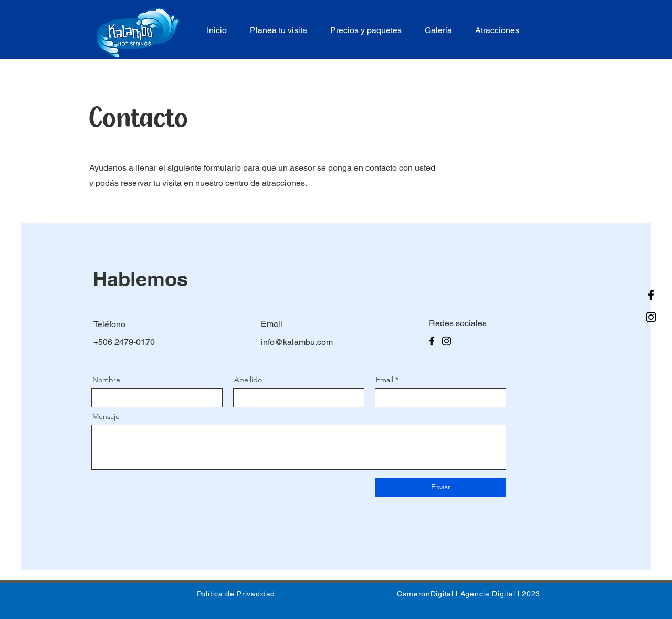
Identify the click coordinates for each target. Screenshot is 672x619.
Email (385, 380)
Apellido (248, 380)
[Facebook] (651, 295)
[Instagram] (651, 317)
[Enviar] (440, 487)
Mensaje (106, 416)
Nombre (106, 380)
